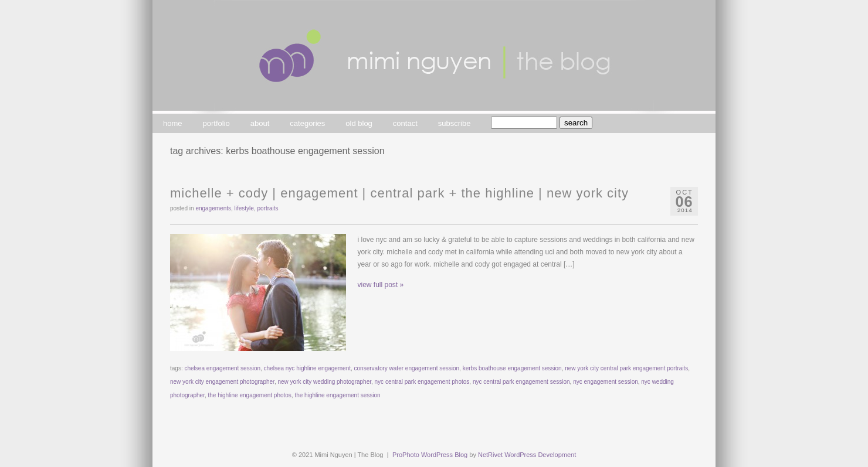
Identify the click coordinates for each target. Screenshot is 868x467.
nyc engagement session (606, 382)
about (260, 123)
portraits (267, 208)
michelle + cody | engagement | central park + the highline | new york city (399, 193)
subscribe (455, 123)
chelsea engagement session (222, 368)
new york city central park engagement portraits (626, 368)
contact (405, 123)
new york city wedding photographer (324, 382)
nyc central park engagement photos (422, 382)
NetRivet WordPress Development (527, 455)
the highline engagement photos (250, 395)
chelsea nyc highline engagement (307, 368)
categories (307, 123)
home (173, 123)
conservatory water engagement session (407, 368)
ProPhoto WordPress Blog (430, 455)
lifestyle (244, 208)
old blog (359, 123)
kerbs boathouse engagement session (512, 368)
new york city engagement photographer (222, 382)
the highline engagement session (337, 395)
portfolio (216, 123)
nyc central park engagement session (521, 382)
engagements (213, 208)
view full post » (381, 285)
